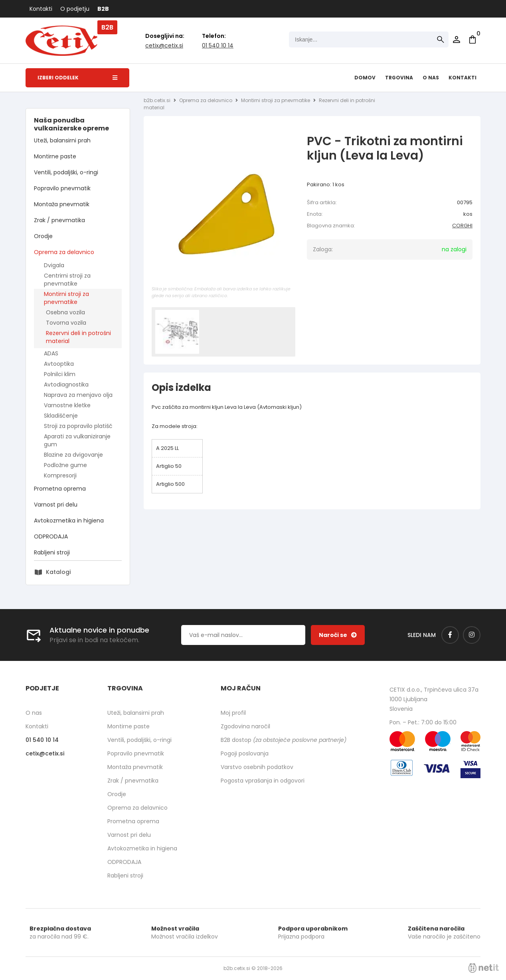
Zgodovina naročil (245, 726)
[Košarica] (472, 39)
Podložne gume (65, 465)
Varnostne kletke (67, 405)
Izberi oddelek (77, 78)
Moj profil (233, 713)
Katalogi (58, 572)
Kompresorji (60, 475)
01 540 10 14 (218, 45)
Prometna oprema (60, 489)
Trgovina (399, 78)
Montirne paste (55, 156)
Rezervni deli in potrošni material (78, 337)
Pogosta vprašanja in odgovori (263, 781)
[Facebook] (450, 635)
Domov (365, 78)
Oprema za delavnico (64, 252)
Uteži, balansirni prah (62, 140)
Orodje (43, 236)
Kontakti (41, 9)
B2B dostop (284, 740)
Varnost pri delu (56, 505)
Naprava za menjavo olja (78, 395)
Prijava (457, 39)
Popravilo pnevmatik (62, 188)
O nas (431, 78)
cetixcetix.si (164, 45)
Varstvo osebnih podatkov (257, 767)
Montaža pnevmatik (62, 204)
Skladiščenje (61, 416)
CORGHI (462, 226)
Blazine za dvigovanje (73, 455)
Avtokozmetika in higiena (69, 521)
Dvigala (54, 265)
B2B (103, 9)
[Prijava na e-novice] (338, 635)
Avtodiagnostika (66, 385)
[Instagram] (472, 635)
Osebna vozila (65, 312)
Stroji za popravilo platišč (78, 426)
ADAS (51, 353)
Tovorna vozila (66, 323)
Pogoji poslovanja (245, 753)
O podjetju (75, 9)
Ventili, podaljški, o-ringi (66, 172)
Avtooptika (59, 364)
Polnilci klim (60, 374)
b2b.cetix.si (157, 100)
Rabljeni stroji (52, 552)
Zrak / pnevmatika (59, 220)
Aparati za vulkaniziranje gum (77, 440)
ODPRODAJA (51, 536)
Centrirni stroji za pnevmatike (67, 280)
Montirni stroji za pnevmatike (66, 298)
